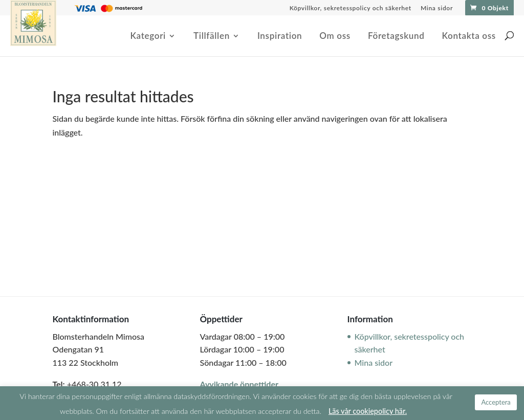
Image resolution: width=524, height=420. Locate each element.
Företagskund (396, 37)
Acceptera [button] (496, 402)
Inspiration (280, 37)
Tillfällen (212, 37)
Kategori (148, 37)
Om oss (335, 37)
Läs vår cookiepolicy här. (368, 411)
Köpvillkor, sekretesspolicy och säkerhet (351, 8)
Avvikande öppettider (239, 384)
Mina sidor (437, 8)
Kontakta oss (469, 37)
